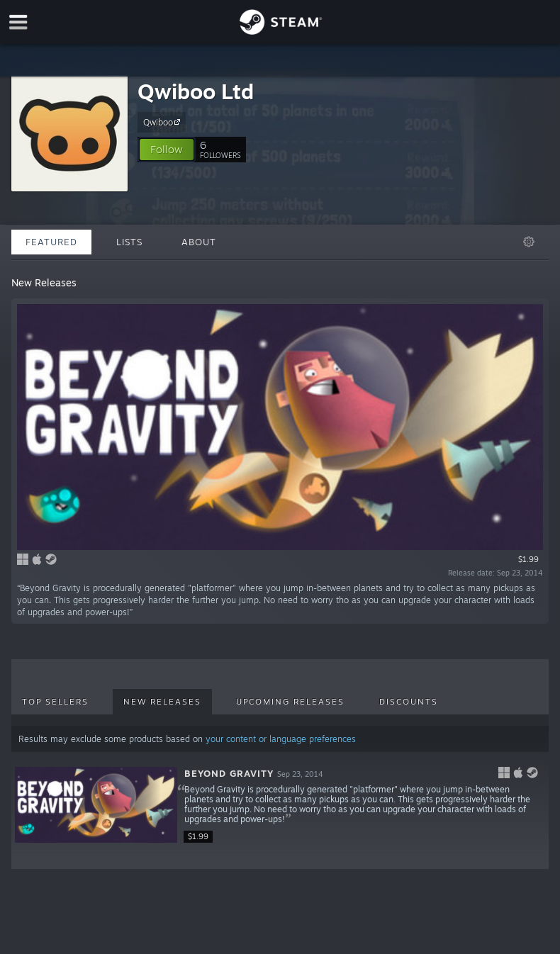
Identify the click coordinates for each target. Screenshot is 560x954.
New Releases (162, 702)
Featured (51, 242)
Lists (129, 242)
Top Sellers (55, 702)
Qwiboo (164, 122)
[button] (167, 150)
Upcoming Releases (290, 702)
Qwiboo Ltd (196, 91)
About (199, 242)
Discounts (409, 702)
